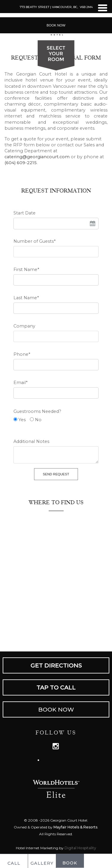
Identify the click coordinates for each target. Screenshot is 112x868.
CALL (14, 861)
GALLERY (42, 861)
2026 (45, 820)
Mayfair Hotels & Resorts (75, 827)
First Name (26, 270)
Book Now (56, 25)
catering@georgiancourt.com (37, 157)
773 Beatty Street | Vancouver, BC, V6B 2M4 (56, 7)
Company (24, 326)
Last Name (26, 298)
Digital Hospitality (80, 848)
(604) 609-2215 (21, 163)
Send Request (56, 474)
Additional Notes (31, 441)
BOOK (70, 861)
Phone (22, 354)
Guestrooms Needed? (37, 411)
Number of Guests (34, 241)
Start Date (24, 213)
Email (20, 383)
